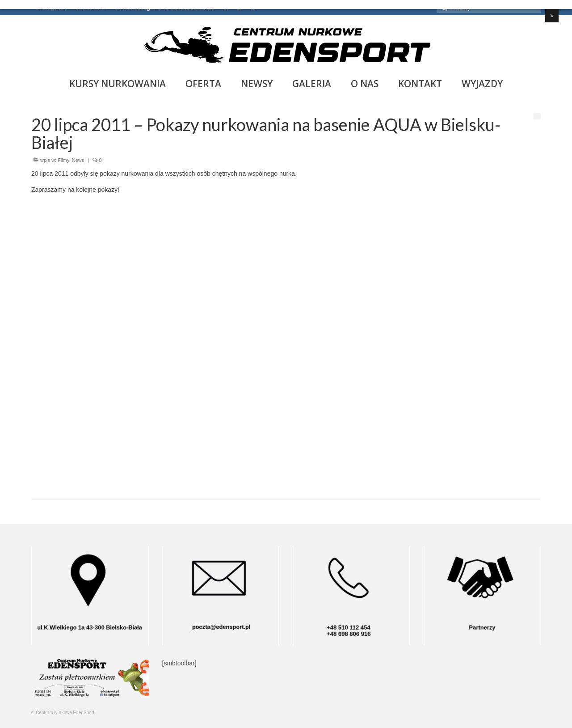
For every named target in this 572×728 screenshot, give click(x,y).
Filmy (63, 160)
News (78, 160)
